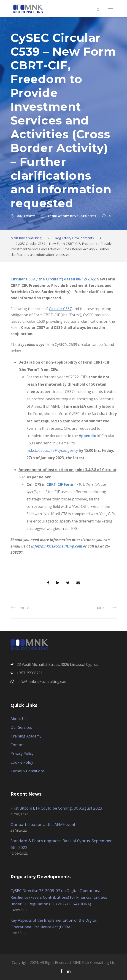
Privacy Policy (22, 754)
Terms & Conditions (28, 771)
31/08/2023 (20, 814)
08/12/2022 (26, 216)
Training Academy (26, 736)
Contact (17, 745)
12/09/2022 (19, 853)
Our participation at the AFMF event (43, 824)
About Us (19, 719)
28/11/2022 (19, 830)
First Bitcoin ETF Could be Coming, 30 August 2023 (56, 808)
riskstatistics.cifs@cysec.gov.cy (52, 450)
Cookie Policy (22, 762)
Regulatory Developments (72, 216)
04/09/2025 (20, 910)
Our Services (21, 727)
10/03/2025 (19, 933)
